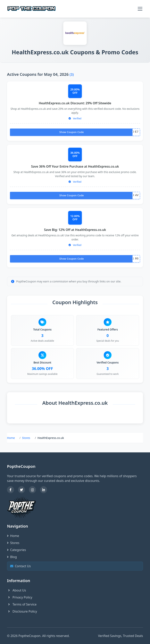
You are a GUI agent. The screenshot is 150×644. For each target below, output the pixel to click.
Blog (12, 557)
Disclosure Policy (22, 611)
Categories (17, 550)
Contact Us (75, 566)
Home (11, 438)
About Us (17, 590)
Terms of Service (22, 604)
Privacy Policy (20, 597)
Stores (26, 438)
